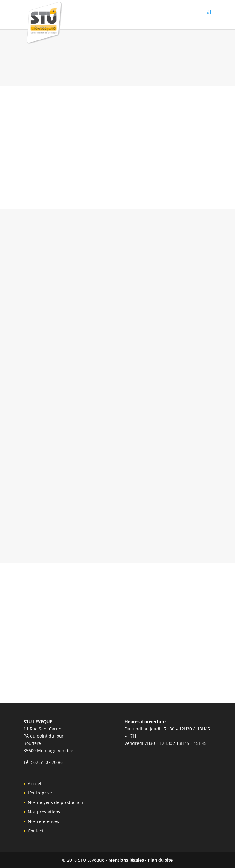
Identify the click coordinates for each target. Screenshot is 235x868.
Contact (36, 831)
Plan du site (160, 860)
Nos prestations (44, 812)
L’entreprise (40, 793)
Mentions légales (126, 860)
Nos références (43, 821)
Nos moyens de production (56, 802)
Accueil (35, 784)
